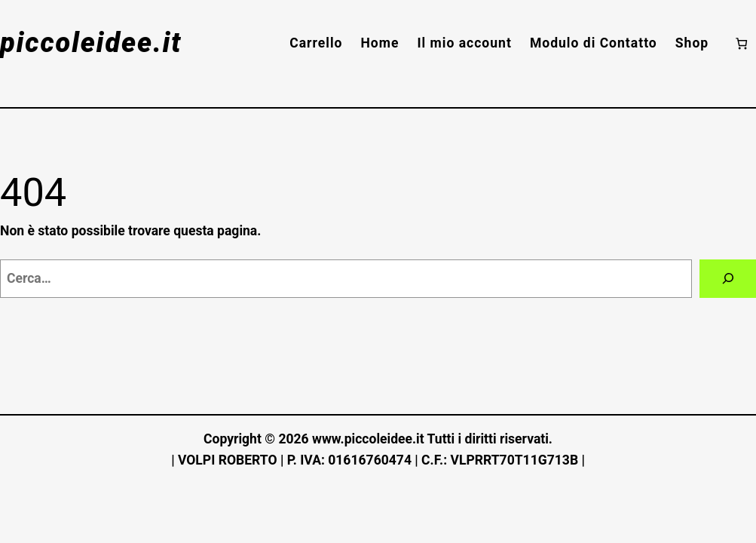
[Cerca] (728, 279)
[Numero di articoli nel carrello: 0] (741, 43)
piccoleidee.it (91, 43)
